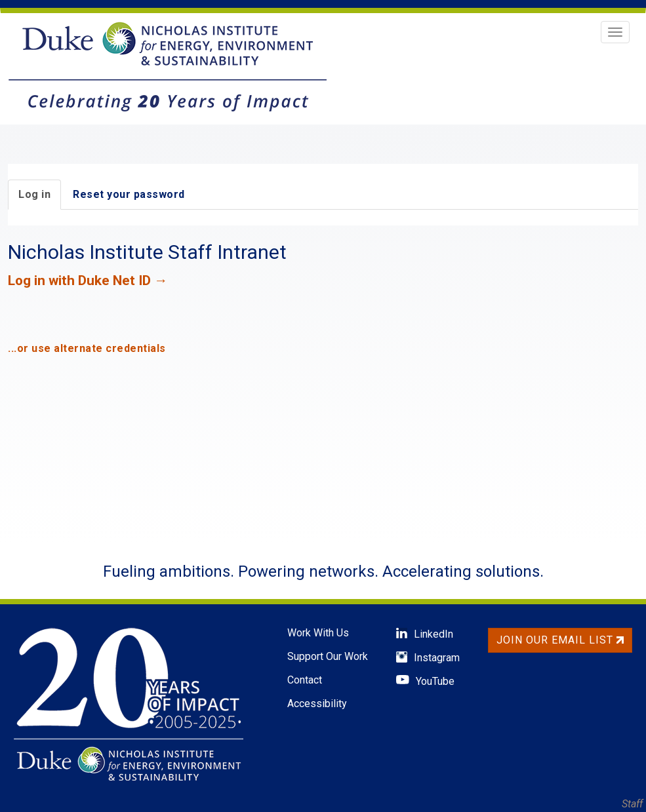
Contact (305, 680)
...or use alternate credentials (87, 348)
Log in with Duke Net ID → (88, 280)
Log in (34, 194)
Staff (632, 804)
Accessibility (317, 704)
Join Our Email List (560, 640)
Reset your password (129, 194)
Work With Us (318, 633)
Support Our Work (328, 656)
